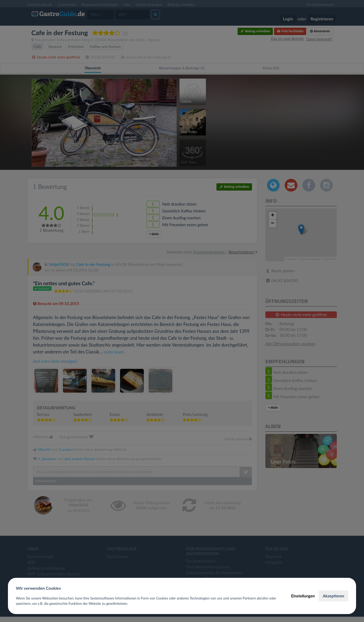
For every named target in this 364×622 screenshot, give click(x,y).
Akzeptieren (333, 596)
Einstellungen (303, 596)
